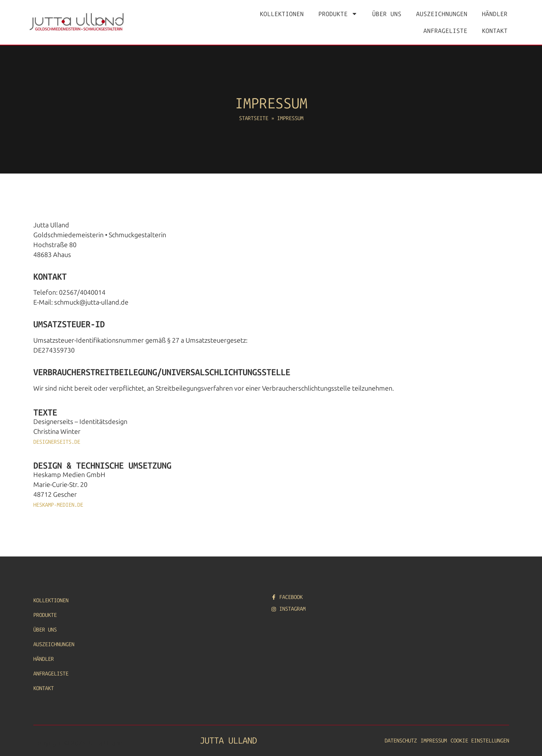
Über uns (387, 14)
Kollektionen (282, 14)
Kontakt (495, 31)
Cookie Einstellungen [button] (480, 741)
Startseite (254, 118)
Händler (495, 14)
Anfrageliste (445, 31)
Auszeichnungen (442, 14)
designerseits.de (57, 442)
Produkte (338, 14)
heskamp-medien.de (58, 505)
